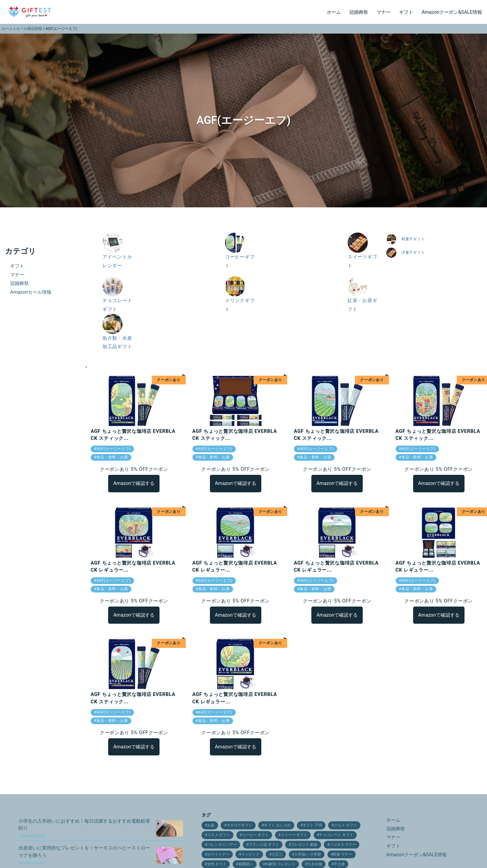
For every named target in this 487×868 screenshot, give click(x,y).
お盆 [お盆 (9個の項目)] (211, 825)
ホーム (334, 12)
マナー (384, 12)
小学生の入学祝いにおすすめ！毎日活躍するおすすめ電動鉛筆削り (84, 828)
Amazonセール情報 (31, 292)
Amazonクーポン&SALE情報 (452, 12)
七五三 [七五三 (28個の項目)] (277, 854)
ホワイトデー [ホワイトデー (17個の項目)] (218, 854)
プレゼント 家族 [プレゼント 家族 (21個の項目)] (304, 845)
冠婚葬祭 (359, 12)
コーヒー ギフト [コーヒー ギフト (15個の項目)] (256, 835)
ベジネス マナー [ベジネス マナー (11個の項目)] (343, 845)
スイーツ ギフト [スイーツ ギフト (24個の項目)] (294, 835)
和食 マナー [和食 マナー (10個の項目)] (343, 854)
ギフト (406, 12)
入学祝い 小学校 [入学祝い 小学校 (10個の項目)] (308, 854)
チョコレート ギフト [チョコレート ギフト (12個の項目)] (336, 835)
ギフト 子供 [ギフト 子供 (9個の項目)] (312, 825)
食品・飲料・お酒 (112, 457)
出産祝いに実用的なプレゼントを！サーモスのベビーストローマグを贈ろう (84, 855)
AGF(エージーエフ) (114, 449)
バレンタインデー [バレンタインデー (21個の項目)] (222, 845)
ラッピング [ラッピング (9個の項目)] (250, 854)
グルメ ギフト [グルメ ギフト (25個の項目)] (345, 825)
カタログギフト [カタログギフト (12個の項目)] (239, 825)
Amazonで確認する (134, 483)
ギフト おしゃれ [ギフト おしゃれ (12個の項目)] (277, 825)
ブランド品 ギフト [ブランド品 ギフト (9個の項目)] (264, 845)
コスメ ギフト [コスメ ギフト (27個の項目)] (219, 835)
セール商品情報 (29, 29)
